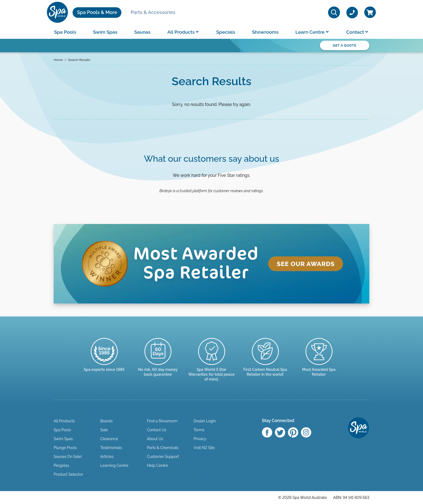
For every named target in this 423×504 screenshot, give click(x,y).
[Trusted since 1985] (104, 360)
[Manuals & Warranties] (212, 365)
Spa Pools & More (97, 12)
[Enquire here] (319, 362)
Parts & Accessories (153, 12)
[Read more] (158, 362)
